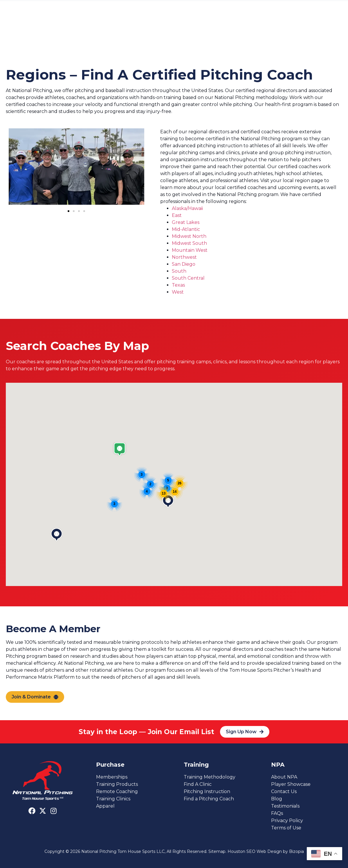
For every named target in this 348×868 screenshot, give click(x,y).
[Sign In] (332, 8)
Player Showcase (291, 784)
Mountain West (190, 250)
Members (158, 31)
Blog (277, 799)
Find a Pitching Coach (209, 799)
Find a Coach (123, 31)
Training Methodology (210, 777)
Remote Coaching (117, 791)
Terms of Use (286, 828)
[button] (68, 211)
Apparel (105, 806)
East (177, 215)
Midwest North (189, 236)
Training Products (117, 784)
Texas (178, 285)
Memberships (112, 777)
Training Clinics (113, 799)
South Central (188, 278)
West (178, 292)
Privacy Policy (287, 821)
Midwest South (189, 243)
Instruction (86, 31)
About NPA (284, 777)
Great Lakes (186, 222)
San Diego (184, 264)
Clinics (186, 31)
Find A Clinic (198, 784)
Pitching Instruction (207, 791)
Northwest (184, 257)
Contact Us (237, 31)
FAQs (277, 813)
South (179, 271)
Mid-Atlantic (186, 229)
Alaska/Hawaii (187, 208)
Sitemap (217, 851)
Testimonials (285, 806)
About (210, 31)
